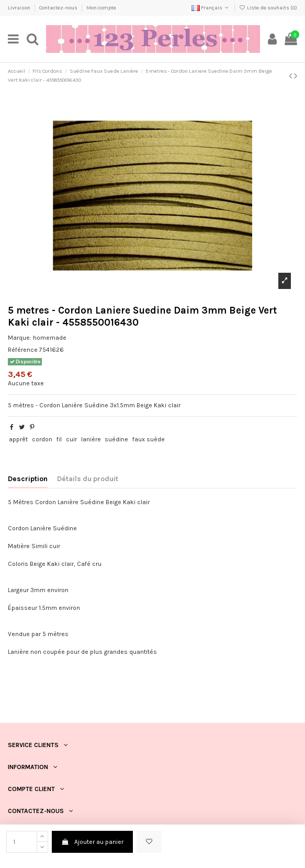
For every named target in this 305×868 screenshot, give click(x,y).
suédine (116, 439)
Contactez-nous (59, 8)
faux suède (149, 439)
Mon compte (101, 8)
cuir (71, 439)
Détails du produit (88, 478)
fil (59, 439)
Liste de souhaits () (268, 8)
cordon (42, 439)
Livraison (20, 8)
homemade (50, 338)
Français (211, 8)
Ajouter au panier (92, 842)
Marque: (20, 338)
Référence (23, 350)
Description (28, 478)
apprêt (18, 439)
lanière (91, 439)
